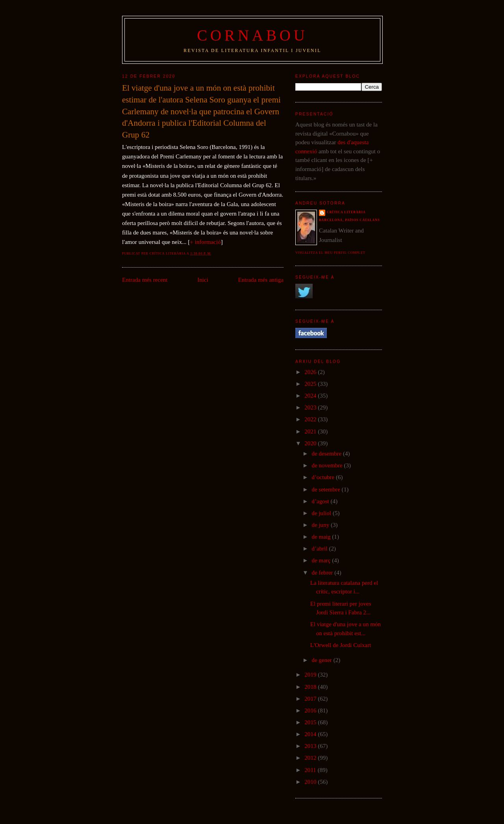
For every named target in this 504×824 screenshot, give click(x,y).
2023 (311, 407)
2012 (311, 758)
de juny (321, 525)
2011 (311, 770)
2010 (311, 782)
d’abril (320, 549)
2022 (311, 419)
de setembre (326, 489)
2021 (311, 432)
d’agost (321, 501)
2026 (311, 372)
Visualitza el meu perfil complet (330, 253)
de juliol (322, 513)
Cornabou (252, 35)
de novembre (328, 465)
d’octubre (324, 477)
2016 (311, 711)
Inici (203, 280)
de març (322, 560)
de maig (322, 537)
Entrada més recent (145, 280)
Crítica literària (346, 212)
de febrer (323, 573)
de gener (322, 660)
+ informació (205, 242)
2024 (311, 396)
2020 (311, 443)
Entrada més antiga (261, 280)
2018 (311, 687)
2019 (311, 675)
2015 (311, 722)
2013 (311, 746)
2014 (311, 734)
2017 (311, 699)
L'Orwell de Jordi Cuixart (341, 645)
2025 (311, 384)
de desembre (327, 454)
